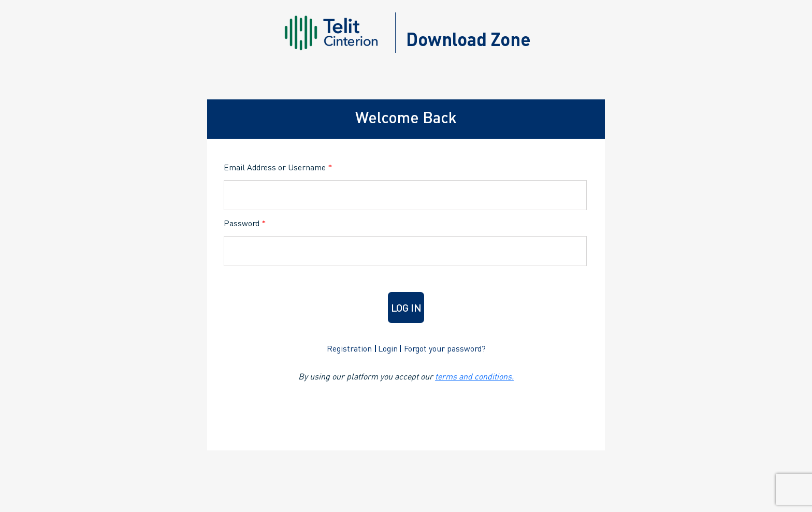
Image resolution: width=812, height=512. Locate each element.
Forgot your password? (445, 348)
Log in (406, 308)
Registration (349, 348)
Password (245, 223)
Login (388, 348)
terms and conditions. (474, 376)
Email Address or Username (278, 167)
